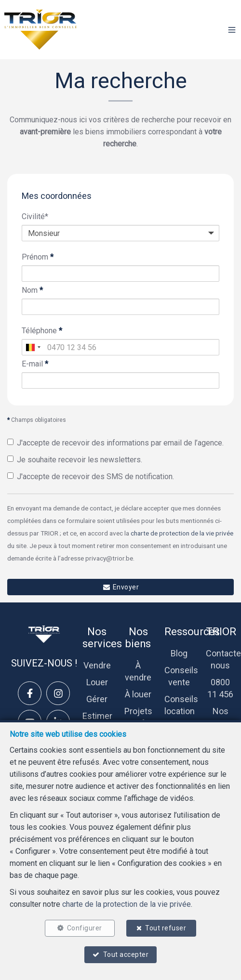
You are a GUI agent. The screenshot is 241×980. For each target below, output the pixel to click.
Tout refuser (166, 928)
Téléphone (42, 331)
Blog (179, 653)
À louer (138, 694)
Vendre (97, 665)
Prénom (38, 257)
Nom (32, 290)
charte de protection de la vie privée (182, 533)
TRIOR (221, 632)
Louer (97, 682)
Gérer (97, 699)
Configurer (85, 928)
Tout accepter (126, 954)
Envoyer (120, 587)
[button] (232, 30)
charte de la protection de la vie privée (127, 904)
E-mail (35, 364)
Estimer (97, 716)
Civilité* (35, 216)
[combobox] (33, 347)
